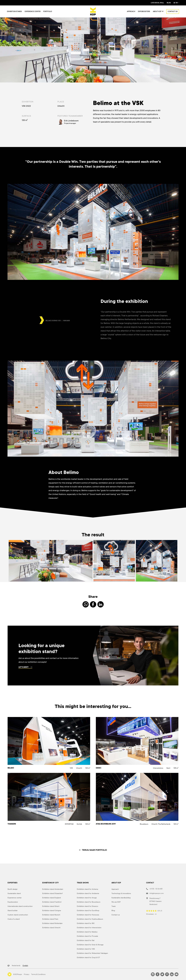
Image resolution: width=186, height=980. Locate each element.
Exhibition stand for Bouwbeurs (89, 902)
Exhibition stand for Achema (87, 889)
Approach (131, 11)
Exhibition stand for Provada (87, 936)
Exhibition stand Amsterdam (53, 889)
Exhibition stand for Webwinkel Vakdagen (92, 953)
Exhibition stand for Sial (86, 940)
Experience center (33, 11)
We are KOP (116, 902)
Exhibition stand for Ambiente (88, 893)
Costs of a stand (14, 919)
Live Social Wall (157, 3)
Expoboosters (144, 11)
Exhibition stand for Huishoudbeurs (90, 919)
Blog (169, 3)
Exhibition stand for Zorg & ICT (88, 957)
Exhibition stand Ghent (51, 906)
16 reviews (151, 914)
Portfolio (48, 11)
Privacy (27, 974)
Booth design (13, 889)
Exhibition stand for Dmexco (87, 906)
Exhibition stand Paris (50, 919)
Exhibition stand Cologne (52, 910)
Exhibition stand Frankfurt (52, 902)
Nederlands (16, 966)
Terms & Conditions (38, 974)
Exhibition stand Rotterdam (52, 923)
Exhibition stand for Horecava (88, 915)
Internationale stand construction (20, 906)
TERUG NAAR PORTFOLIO (93, 850)
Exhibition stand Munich (51, 915)
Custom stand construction (18, 915)
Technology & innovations (121, 893)
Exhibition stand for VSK (86, 949)
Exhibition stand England (51, 898)
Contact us (173, 11)
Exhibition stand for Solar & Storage (90, 945)
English (25, 966)
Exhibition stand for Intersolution (89, 928)
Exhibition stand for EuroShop (88, 910)
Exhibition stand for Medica (87, 932)
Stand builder (13, 910)
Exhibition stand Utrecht (51, 928)
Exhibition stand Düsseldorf (52, 893)
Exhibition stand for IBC (86, 923)
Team (114, 906)
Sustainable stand (14, 893)
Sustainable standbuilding (121, 898)
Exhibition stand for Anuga (87, 898)
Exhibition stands (14, 11)
